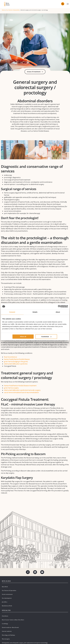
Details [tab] (35, 312)
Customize (46, 336)
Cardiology (5, 624)
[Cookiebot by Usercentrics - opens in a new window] (59, 307)
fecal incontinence (10, 357)
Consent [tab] (12, 312)
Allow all (23, 336)
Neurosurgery (6, 639)
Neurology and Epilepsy (8, 635)
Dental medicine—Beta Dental (10, 627)
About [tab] (58, 312)
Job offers (5, 602)
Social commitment (7, 594)
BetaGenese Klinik (7, 606)
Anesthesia (5, 616)
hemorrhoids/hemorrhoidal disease (17, 359)
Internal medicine (7, 631)
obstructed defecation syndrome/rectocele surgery (22, 390)
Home (3, 10)
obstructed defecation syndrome (16, 364)
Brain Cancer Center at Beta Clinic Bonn (13, 620)
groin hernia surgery (11, 388)
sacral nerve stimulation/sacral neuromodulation (21, 392)
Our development (7, 598)
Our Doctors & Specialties (13, 10)
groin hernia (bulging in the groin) (16, 362)
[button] (68, 4)
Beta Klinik (5, 587)
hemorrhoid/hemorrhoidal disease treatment (20, 386)
